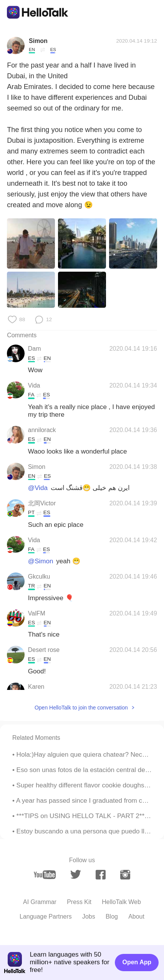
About (136, 916)
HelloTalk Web (121, 902)
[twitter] (76, 874)
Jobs (89, 916)
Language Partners (46, 916)
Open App (137, 962)
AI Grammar (40, 902)
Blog (112, 916)
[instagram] (125, 875)
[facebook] (101, 875)
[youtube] (45, 875)
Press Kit (79, 902)
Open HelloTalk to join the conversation (81, 708)
